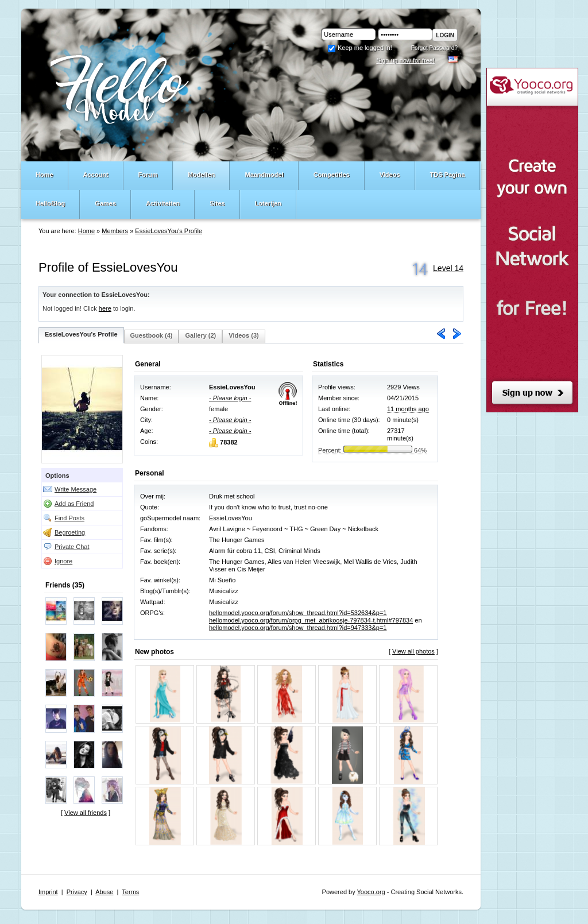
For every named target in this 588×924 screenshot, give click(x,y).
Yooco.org (371, 892)
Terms (130, 892)
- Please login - (230, 398)
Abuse (104, 892)
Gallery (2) (200, 335)
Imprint (48, 892)
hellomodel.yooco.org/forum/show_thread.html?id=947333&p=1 (298, 628)
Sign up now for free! (405, 60)
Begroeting (70, 532)
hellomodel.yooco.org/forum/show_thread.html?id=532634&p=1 (298, 613)
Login (445, 35)
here (105, 308)
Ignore (63, 561)
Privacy (77, 892)
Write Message (76, 489)
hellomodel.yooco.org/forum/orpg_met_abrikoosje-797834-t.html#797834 (311, 620)
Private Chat (72, 547)
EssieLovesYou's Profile (169, 231)
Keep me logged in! (360, 48)
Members (115, 231)
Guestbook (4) (152, 335)
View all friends (86, 813)
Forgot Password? (434, 48)
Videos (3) (243, 335)
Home (86, 231)
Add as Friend (74, 504)
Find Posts (69, 518)
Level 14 (448, 268)
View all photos (413, 651)
